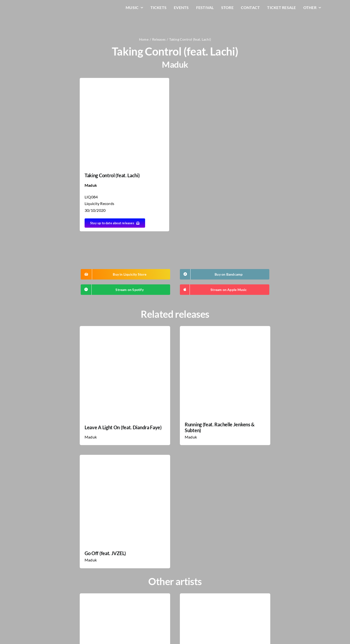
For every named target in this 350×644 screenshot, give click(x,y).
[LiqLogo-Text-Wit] (47, 7)
